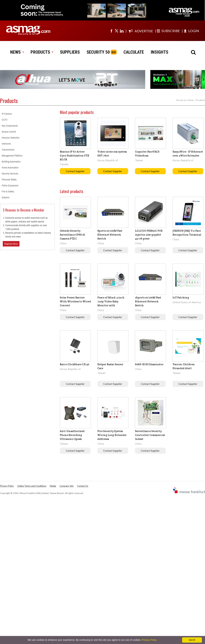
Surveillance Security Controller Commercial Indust (150, 435)
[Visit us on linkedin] (122, 31)
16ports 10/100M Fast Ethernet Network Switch (148, 301)
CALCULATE (134, 52)
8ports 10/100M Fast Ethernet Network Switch (110, 235)
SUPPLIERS (70, 52)
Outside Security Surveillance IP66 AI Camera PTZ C (72, 235)
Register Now (11, 244)
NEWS (17, 52)
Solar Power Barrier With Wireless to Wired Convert (75, 301)
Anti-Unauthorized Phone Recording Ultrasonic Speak (72, 435)
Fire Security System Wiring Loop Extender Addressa (112, 435)
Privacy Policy (7, 486)
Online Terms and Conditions (32, 486)
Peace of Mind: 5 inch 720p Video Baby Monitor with (111, 301)
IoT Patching (181, 297)
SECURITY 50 (98, 52)
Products (200, 100)
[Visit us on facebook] (111, 31)
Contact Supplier (75, 171)
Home (191, 100)
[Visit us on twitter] (117, 31)
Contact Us (83, 486)
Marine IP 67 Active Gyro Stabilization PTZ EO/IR (74, 156)
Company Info (67, 486)
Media (53, 486)
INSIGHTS (159, 52)
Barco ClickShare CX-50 (74, 364)
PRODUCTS (42, 52)
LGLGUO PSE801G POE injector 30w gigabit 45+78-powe (149, 235)
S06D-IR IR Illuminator (149, 364)
